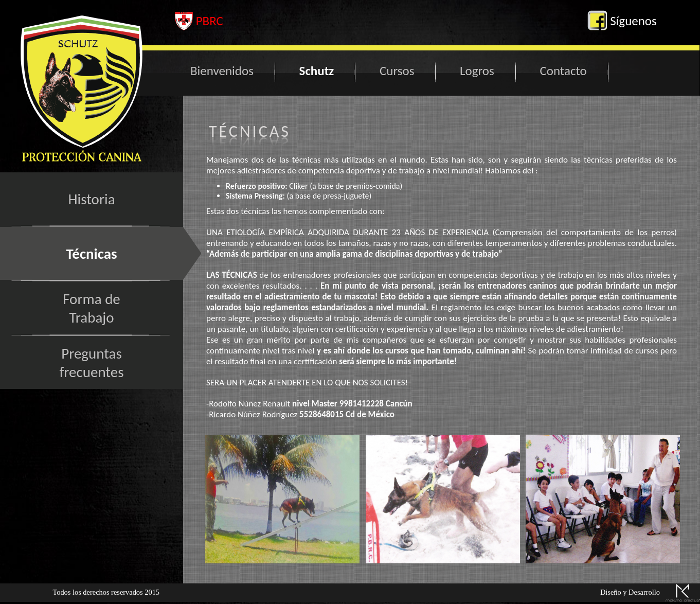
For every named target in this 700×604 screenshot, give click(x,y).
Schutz (317, 71)
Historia (91, 199)
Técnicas (91, 254)
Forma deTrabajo (92, 308)
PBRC (199, 21)
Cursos (397, 71)
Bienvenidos (222, 71)
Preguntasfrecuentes (91, 363)
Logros (477, 71)
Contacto (563, 71)
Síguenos (622, 21)
